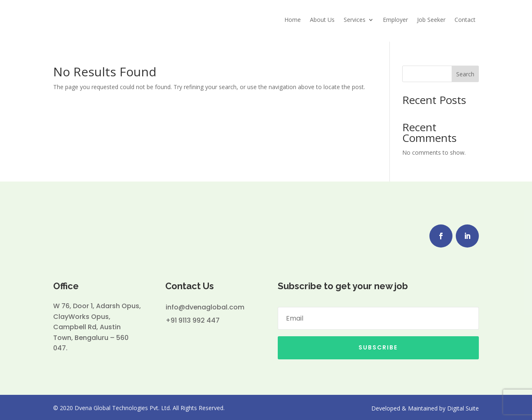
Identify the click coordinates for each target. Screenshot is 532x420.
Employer (395, 20)
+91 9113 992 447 (193, 318)
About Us (322, 20)
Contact (465, 20)
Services (355, 20)
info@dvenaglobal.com (205, 305)
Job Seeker (431, 20)
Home (293, 20)
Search (465, 72)
